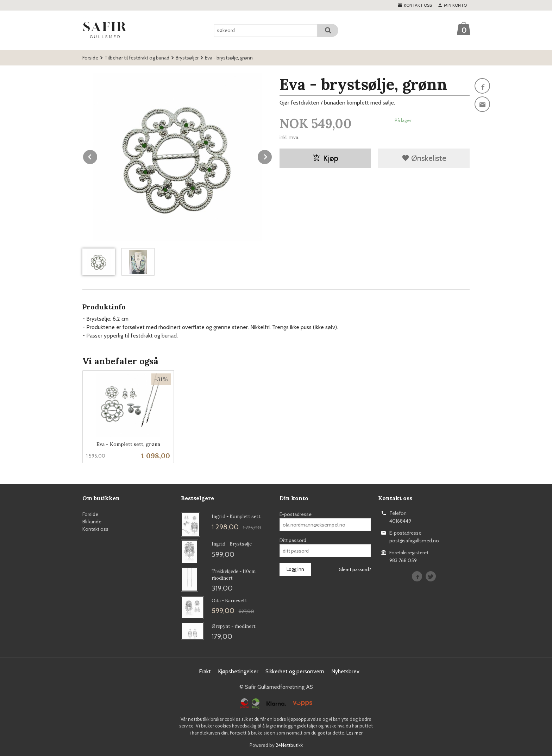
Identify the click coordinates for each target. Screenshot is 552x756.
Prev (98, 156)
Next (272, 156)
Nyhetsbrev (345, 671)
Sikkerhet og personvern (295, 671)
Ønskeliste (424, 158)
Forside (90, 58)
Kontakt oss (95, 529)
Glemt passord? (355, 569)
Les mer (355, 733)
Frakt (205, 671)
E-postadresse (296, 514)
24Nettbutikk (289, 745)
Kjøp (325, 158)
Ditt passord (293, 540)
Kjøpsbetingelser (238, 671)
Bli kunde (92, 522)
